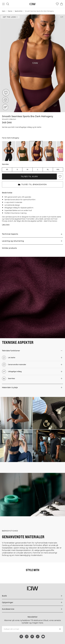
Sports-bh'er (19, 11)
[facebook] (21, 637)
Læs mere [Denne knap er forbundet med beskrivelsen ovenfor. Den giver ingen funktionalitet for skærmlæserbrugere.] (6, 224)
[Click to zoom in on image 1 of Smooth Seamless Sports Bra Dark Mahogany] (32, 63)
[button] (32, 241)
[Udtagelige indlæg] (5, 107)
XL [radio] (48, 169)
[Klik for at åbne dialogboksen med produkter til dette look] (16, 413)
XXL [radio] (58, 169)
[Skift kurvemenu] (62, 4)
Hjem (4, 11)
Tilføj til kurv (29, 176)
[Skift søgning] (8, 4)
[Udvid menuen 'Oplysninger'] (32, 602)
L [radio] (38, 169)
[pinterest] (32, 637)
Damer (10, 11)
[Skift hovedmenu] (3, 4)
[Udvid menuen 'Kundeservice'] (32, 609)
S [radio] (17, 169)
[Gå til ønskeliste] (57, 4)
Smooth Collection (9, 119)
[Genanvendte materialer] (5, 100)
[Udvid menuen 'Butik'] (32, 596)
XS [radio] (7, 169)
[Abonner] (60, 629)
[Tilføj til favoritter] (60, 176)
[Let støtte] (5, 93)
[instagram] (27, 637)
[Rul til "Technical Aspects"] (32, 234)
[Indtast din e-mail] (29, 629)
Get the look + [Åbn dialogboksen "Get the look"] (10, 17)
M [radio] (27, 169)
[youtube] (43, 637)
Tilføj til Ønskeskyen (32, 184)
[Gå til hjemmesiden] (32, 4)
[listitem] (9, 151)
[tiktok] (38, 637)
